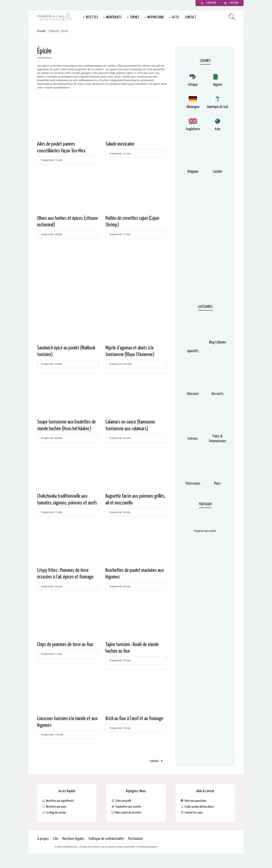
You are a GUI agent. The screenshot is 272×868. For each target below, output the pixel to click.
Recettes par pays (56, 807)
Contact (191, 17)
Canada (217, 172)
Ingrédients (114, 17)
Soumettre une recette (128, 807)
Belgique (193, 172)
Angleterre (193, 129)
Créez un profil (123, 801)
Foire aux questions (195, 801)
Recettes (92, 17)
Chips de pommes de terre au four (65, 645)
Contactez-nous (194, 813)
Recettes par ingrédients (60, 801)
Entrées (193, 439)
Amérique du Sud (217, 107)
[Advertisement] (102, 275)
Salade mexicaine (120, 144)
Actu (175, 17)
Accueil (41, 31)
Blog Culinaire (218, 342)
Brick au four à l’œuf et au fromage (134, 719)
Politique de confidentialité (106, 839)
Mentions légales (73, 839)
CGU (56, 839)
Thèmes (135, 17)
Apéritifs (193, 351)
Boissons (193, 394)
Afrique (193, 85)
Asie (218, 129)
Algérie (218, 85)
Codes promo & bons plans (199, 807)
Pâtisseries (193, 484)
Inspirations (156, 17)
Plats (217, 484)
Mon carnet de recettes (128, 813)
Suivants (154, 761)
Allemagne (193, 107)
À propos (43, 839)
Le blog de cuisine (56, 813)
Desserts (218, 394)
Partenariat (135, 839)
